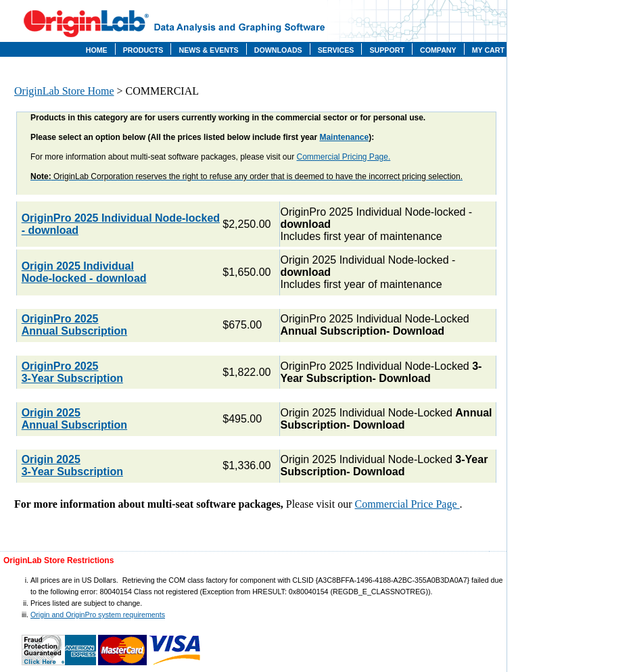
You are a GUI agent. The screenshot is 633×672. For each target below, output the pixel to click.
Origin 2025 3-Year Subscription (72, 465)
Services (336, 50)
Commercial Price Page (407, 504)
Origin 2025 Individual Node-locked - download (84, 272)
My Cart (488, 50)
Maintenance (344, 137)
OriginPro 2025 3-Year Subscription (72, 372)
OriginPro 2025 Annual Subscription (74, 325)
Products (143, 50)
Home (97, 50)
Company (438, 50)
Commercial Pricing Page (343, 157)
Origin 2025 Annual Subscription (74, 419)
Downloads (278, 50)
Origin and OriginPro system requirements (98, 615)
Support (387, 50)
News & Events (208, 50)
